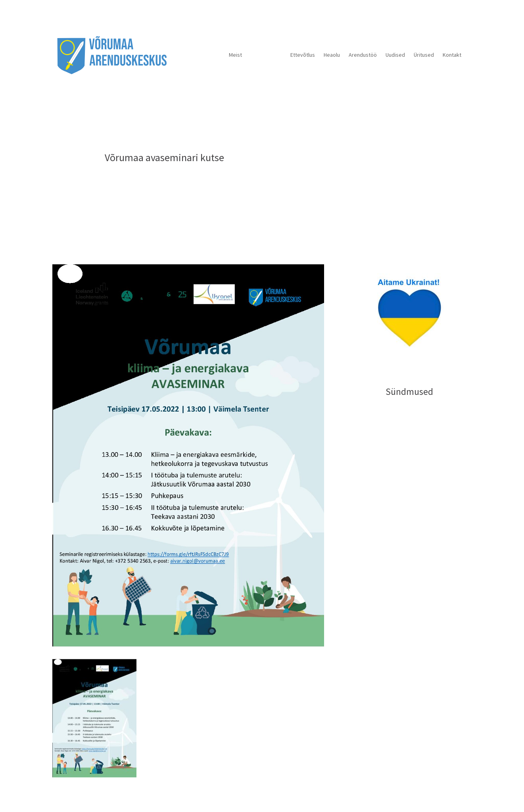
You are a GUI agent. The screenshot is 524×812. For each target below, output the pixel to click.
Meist (235, 55)
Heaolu (332, 55)
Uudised (395, 55)
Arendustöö (363, 55)
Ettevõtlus (303, 55)
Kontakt (452, 55)
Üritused (424, 55)
